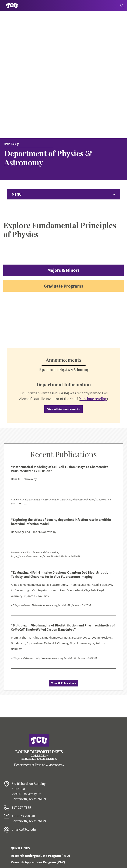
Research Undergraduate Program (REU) (40, 734)
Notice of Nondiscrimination (24, 822)
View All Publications (63, 562)
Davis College (12, 22)
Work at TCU (14, 807)
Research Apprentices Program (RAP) (38, 741)
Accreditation (15, 852)
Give (22, 761)
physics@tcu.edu (24, 708)
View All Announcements (63, 288)
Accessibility (14, 814)
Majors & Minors (63, 149)
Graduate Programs (64, 165)
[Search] (122, 6)
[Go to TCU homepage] (12, 6)
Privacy (11, 844)
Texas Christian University (46, 863)
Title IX (10, 829)
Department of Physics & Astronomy (48, 36)
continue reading (93, 277)
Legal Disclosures (17, 837)
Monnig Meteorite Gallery (30, 780)
